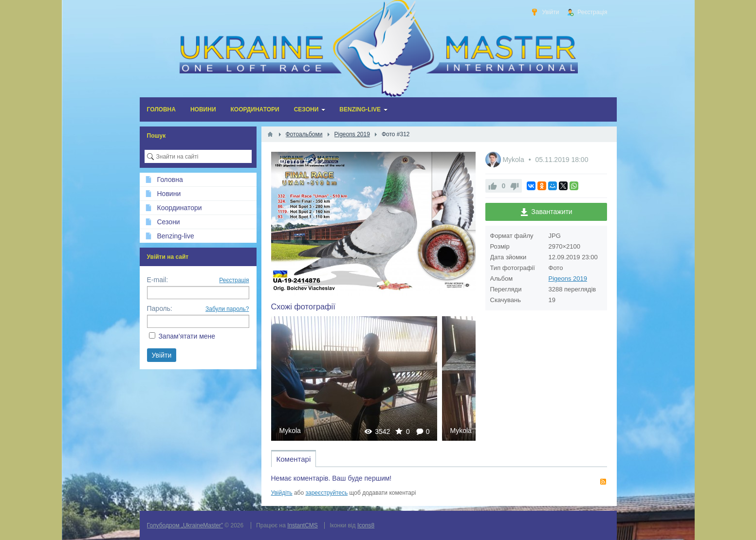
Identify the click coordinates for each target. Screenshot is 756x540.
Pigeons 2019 (568, 279)
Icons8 (366, 525)
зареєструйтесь (327, 493)
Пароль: (160, 308)
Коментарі (294, 459)
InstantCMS (303, 525)
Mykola (290, 431)
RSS (603, 482)
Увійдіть (282, 493)
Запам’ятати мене (187, 336)
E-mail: (158, 280)
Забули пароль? (227, 309)
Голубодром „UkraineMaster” (185, 525)
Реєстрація (234, 280)
